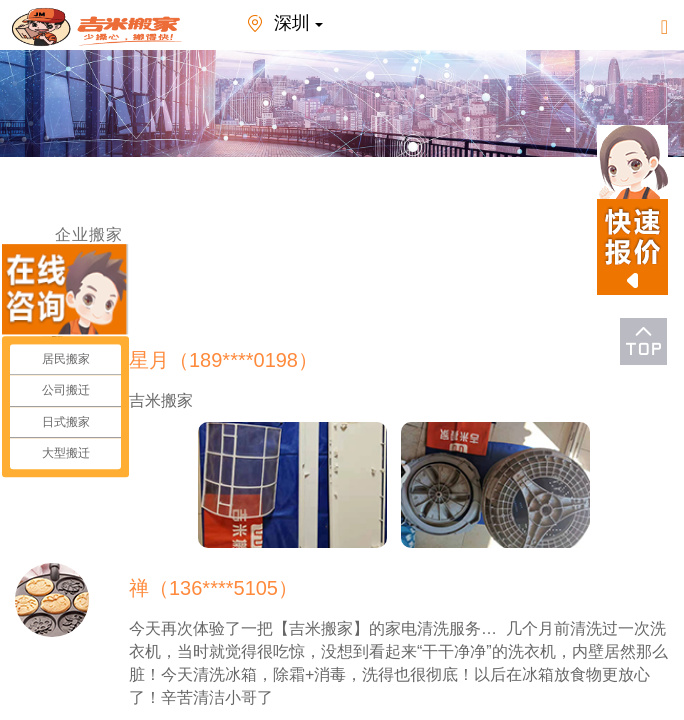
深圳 (281, 24)
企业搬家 (89, 234)
